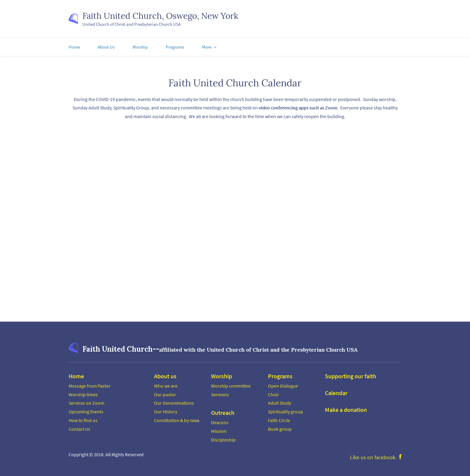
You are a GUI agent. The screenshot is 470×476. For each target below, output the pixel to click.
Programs (280, 374)
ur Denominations (176, 401)
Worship (222, 374)
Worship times (83, 392)
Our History (166, 410)
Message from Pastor (90, 384)
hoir (275, 392)
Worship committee (231, 384)
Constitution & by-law (176, 418)
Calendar (336, 391)
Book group (280, 427)
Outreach (223, 411)
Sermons (220, 392)
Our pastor (165, 392)
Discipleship (223, 438)
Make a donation (346, 408)
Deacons (220, 421)
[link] (73, 345)
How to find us (83, 418)
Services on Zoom (86, 401)
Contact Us (79, 427)
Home (76, 374)
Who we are (166, 384)
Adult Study (280, 401)
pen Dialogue (285, 384)
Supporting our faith (351, 374)
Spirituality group (286, 410)
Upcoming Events (86, 410)
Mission (219, 429)
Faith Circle (279, 418)
